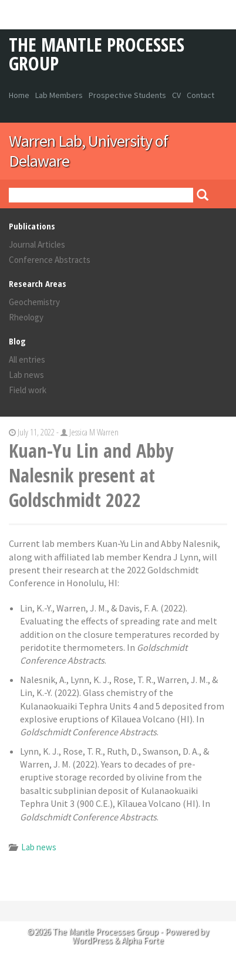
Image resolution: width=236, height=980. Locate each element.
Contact (200, 95)
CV (176, 95)
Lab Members (59, 95)
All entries (27, 359)
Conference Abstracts (50, 260)
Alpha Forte (143, 940)
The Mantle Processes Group (97, 54)
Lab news (26, 375)
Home (19, 95)
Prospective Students (127, 95)
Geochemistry (34, 302)
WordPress (92, 940)
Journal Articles (37, 244)
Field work (28, 390)
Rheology (26, 317)
